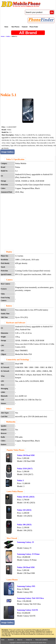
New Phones (15, 27)
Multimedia (11, 422)
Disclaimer (11, 640)
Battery (9, 306)
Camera (9, 280)
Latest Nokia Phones (15, 492)
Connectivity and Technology (18, 360)
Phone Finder (34, 27)
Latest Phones (12, 580)
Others (9, 409)
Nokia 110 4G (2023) (26, 497)
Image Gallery (7, 152)
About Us (20, 640)
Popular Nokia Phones (16, 450)
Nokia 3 (20, 480)
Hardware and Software (16, 323)
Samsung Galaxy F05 (26, 586)
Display (9, 252)
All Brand (28, 33)
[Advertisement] (27, 65)
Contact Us (29, 640)
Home (6, 27)
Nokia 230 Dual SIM (26, 455)
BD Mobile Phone (24, 643)
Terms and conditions (41, 640)
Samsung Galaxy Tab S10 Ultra (30, 598)
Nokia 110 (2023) (24, 510)
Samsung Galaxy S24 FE (28, 610)
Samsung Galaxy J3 (26, 542)
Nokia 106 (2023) (24, 525)
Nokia (8, 36)
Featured (25, 27)
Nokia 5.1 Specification (15, 159)
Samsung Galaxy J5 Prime (28, 554)
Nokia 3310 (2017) (25, 469)
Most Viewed (12, 538)
